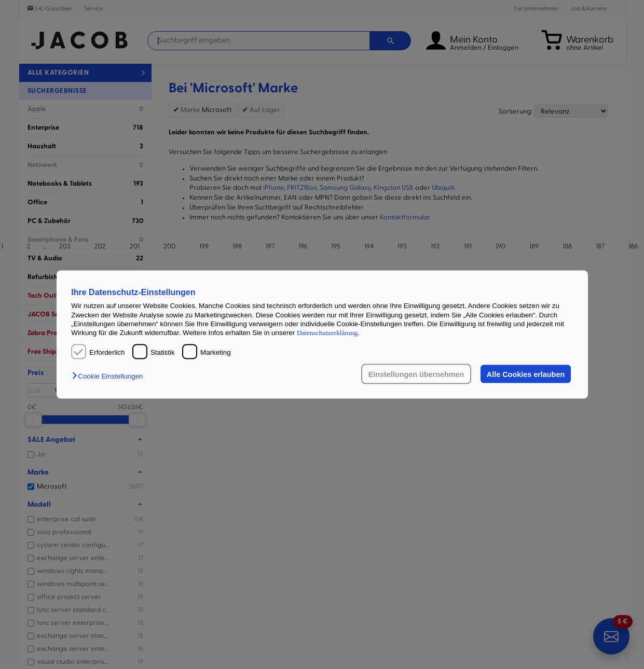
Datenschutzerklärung (327, 333)
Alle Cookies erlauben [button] (526, 374)
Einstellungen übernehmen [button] (416, 374)
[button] (110, 376)
